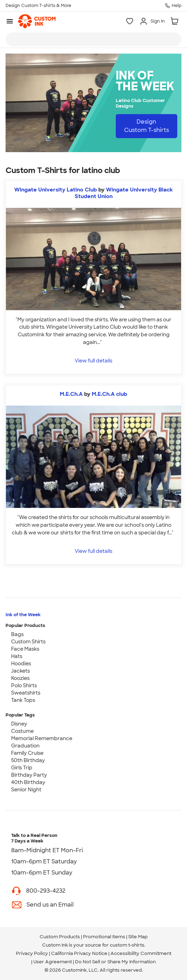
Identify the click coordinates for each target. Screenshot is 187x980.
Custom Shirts (28, 642)
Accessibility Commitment (141, 953)
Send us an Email (50, 905)
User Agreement (53, 962)
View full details (93, 360)
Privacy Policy (32, 953)
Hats (17, 656)
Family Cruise (27, 753)
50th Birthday (28, 760)
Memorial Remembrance (42, 738)
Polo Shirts (24, 685)
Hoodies (21, 664)
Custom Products (60, 937)
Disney (19, 724)
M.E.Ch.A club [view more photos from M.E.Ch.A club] (109, 394)
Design (147, 126)
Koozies (20, 678)
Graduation (25, 746)
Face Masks (25, 649)
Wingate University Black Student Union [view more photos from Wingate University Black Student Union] (124, 193)
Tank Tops (23, 700)
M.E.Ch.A (71, 394)
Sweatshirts (26, 693)
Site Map (138, 937)
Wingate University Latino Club (56, 190)
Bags (17, 634)
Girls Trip (22, 768)
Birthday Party (29, 775)
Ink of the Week (23, 615)
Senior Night (26, 790)
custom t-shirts (127, 945)
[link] (37, 21)
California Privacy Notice (79, 953)
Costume (22, 731)
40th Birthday (28, 782)
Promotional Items (104, 937)
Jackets (21, 671)
